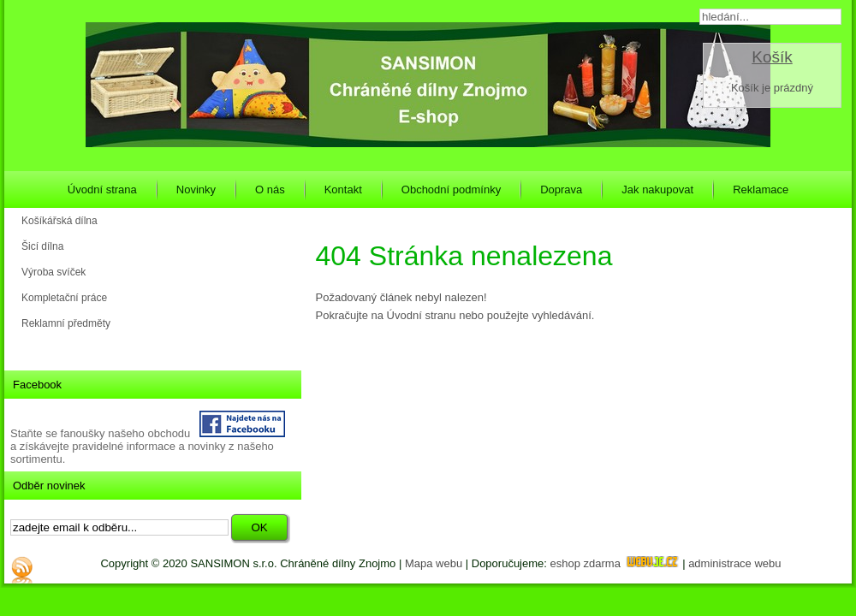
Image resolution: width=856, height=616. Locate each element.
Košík (772, 57)
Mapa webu (434, 563)
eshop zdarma (615, 563)
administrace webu (734, 563)
